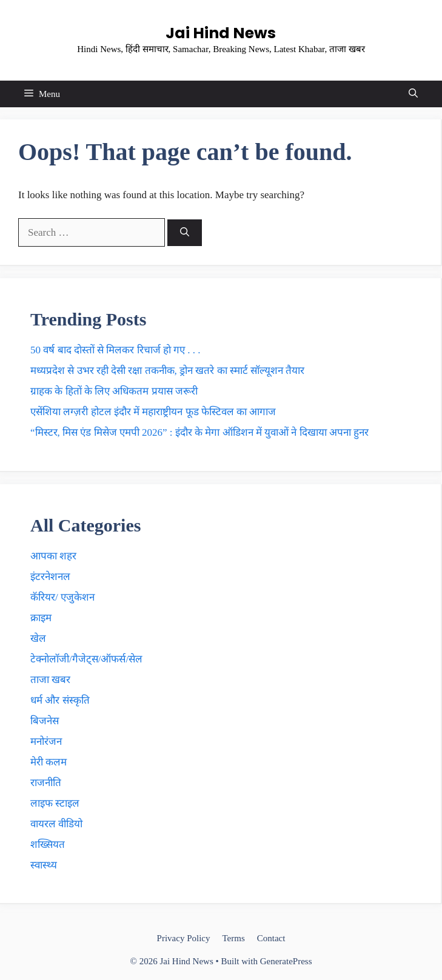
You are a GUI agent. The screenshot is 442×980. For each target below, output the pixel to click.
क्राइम (41, 618)
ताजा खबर (50, 680)
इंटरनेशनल (50, 577)
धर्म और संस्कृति (60, 700)
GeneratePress (286, 961)
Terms (233, 938)
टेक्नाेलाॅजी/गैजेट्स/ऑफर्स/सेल (86, 659)
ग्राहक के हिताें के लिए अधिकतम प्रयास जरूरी (114, 391)
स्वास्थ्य (44, 865)
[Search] (185, 233)
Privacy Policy (184, 938)
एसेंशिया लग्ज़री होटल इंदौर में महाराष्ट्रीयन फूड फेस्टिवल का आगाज (153, 412)
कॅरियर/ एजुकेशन (62, 597)
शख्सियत (48, 845)
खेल (38, 638)
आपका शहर (53, 556)
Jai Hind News (221, 33)
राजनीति (46, 783)
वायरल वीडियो (56, 824)
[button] (413, 94)
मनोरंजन (46, 742)
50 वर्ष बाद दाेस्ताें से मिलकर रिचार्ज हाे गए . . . (116, 350)
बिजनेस (45, 721)
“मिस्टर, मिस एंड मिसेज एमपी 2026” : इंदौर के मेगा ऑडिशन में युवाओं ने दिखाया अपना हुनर (199, 432)
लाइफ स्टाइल (55, 803)
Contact (271, 938)
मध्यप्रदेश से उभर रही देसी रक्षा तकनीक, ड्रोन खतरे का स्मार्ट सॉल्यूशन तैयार (167, 371)
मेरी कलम (49, 762)
